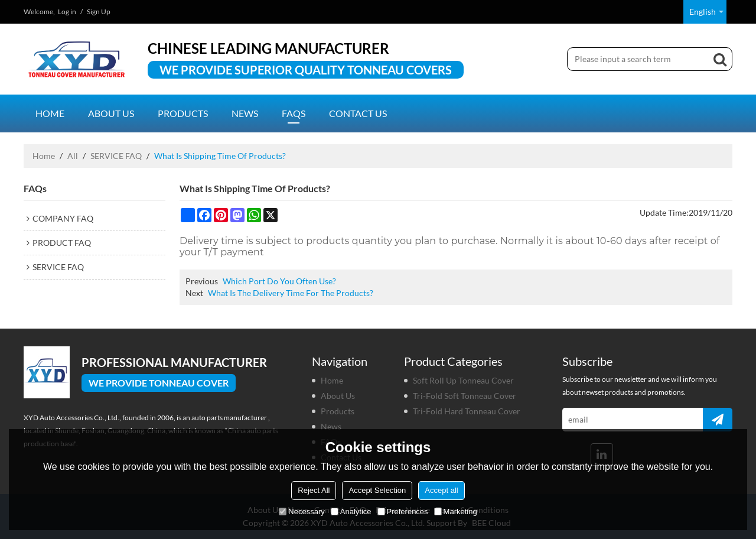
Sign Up (99, 12)
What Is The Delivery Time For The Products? (291, 293)
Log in (67, 12)
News (245, 113)
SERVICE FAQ (116, 156)
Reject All (314, 490)
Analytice (351, 512)
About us (111, 113)
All (73, 156)
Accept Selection (377, 490)
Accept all (441, 490)
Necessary (302, 512)
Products (183, 113)
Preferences (403, 512)
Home (50, 113)
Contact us (358, 113)
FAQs (294, 113)
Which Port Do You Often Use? (279, 281)
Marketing (456, 512)
